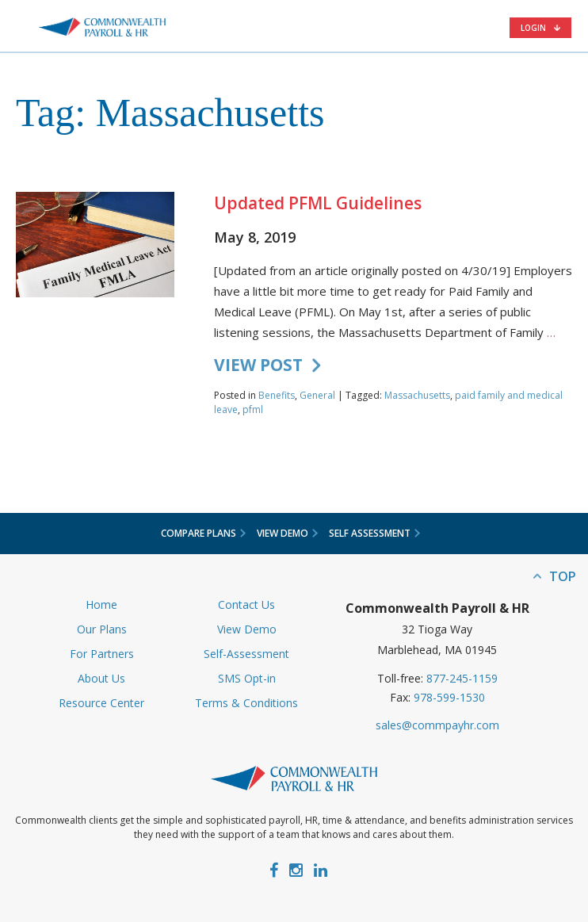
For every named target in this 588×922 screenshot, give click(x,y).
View (287, 534)
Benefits (277, 395)
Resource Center (101, 703)
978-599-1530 (449, 697)
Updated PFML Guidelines (318, 203)
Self (374, 534)
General (317, 395)
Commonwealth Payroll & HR (102, 27)
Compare (203, 534)
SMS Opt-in (247, 678)
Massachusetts (417, 395)
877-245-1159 (462, 678)
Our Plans (102, 629)
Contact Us (246, 604)
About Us (101, 678)
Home (101, 604)
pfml (253, 409)
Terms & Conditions (246, 703)
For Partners (102, 654)
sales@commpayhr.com (437, 725)
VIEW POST (258, 365)
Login (533, 28)
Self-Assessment (246, 654)
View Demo (247, 629)
